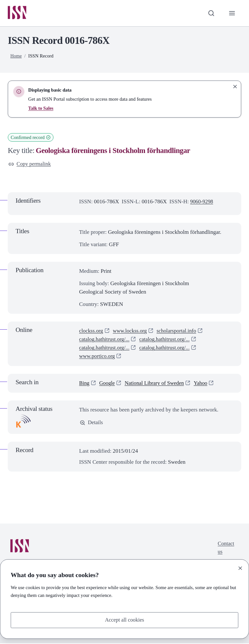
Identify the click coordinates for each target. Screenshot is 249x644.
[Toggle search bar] (210, 13)
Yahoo (205, 384)
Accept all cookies (124, 620)
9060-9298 (202, 202)
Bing (84, 384)
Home (16, 56)
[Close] (240, 568)
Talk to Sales (41, 108)
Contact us (225, 549)
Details (92, 424)
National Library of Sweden (157, 384)
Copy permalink (30, 164)
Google (108, 384)
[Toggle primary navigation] (232, 13)
